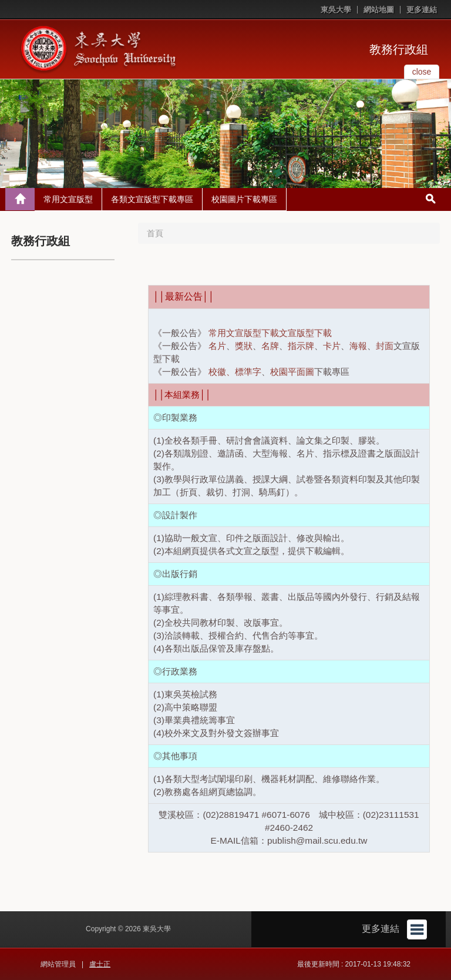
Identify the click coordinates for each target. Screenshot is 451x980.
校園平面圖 (292, 372)
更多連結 (422, 10)
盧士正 (100, 964)
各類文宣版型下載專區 (152, 199)
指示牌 (301, 346)
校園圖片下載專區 (244, 199)
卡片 (332, 346)
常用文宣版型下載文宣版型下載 (270, 333)
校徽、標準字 (235, 372)
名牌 (270, 346)
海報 (358, 346)
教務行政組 (399, 49)
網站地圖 (379, 10)
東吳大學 (336, 10)
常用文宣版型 (68, 199)
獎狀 (244, 346)
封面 (385, 346)
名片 (217, 346)
